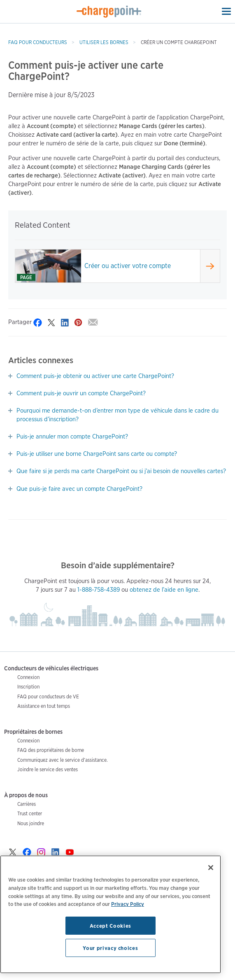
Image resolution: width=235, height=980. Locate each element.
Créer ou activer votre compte (128, 266)
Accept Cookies (111, 926)
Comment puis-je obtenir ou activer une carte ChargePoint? (95, 376)
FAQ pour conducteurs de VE (48, 696)
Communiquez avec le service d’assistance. (63, 760)
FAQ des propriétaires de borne (51, 750)
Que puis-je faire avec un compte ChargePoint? (79, 489)
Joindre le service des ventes (48, 769)
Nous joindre (31, 823)
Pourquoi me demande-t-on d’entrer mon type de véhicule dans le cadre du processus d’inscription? (117, 415)
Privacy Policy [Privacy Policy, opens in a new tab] (128, 904)
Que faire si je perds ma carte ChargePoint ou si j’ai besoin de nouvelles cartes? (121, 471)
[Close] (211, 868)
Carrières (27, 804)
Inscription (28, 687)
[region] (111, 914)
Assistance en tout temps (44, 706)
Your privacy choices (110, 948)
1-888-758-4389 (99, 590)
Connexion (28, 677)
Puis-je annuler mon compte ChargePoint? (72, 436)
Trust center (30, 813)
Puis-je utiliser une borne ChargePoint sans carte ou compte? (97, 454)
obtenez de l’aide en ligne (164, 590)
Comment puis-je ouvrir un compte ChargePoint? (81, 393)
